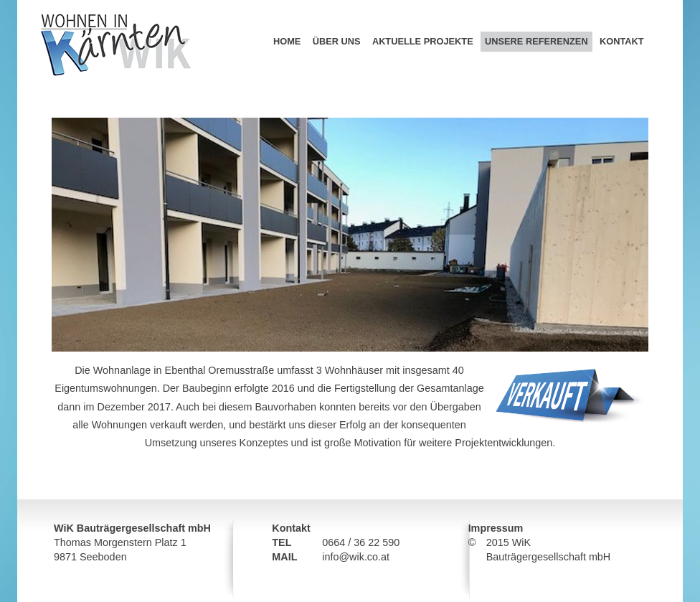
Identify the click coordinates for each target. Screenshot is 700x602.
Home (287, 41)
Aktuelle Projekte (423, 41)
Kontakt (622, 41)
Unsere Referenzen (536, 41)
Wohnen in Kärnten (79, 5)
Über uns (337, 41)
